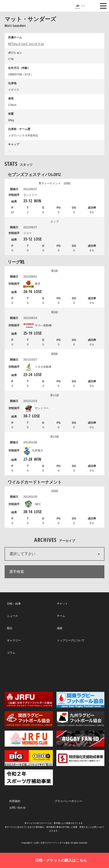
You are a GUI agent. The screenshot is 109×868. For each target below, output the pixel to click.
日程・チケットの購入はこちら (61, 860)
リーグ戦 (16, 262)
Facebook (54, 673)
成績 (60, 628)
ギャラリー (14, 640)
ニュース (12, 616)
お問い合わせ (18, 808)
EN (83, 6)
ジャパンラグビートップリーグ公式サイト (17, 6)
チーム (61, 616)
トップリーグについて (71, 640)
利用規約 (15, 801)
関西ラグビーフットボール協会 (29, 719)
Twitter (23, 673)
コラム (11, 653)
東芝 (32, 284)
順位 (10, 628)
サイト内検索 (92, 6)
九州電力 (33, 451)
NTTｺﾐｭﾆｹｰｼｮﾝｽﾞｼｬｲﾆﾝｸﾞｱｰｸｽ (26, 44)
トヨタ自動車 (37, 367)
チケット (62, 604)
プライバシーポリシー (68, 801)
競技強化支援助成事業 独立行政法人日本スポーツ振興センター (80, 758)
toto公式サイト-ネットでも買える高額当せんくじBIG (29, 758)
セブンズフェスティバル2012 (34, 174)
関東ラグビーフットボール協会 (80, 700)
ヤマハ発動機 (37, 325)
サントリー (36, 408)
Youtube (86, 673)
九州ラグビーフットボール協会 (80, 719)
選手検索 (17, 572)
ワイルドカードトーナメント (35, 482)
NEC (32, 504)
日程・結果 (14, 604)
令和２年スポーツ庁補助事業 (29, 777)
